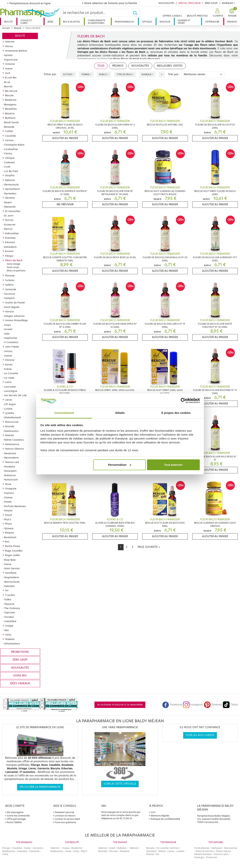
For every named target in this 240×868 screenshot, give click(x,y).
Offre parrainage (16, 819)
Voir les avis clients (200, 735)
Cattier (9, 131)
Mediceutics (11, 431)
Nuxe (8, 484)
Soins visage (13, 264)
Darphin (10, 175)
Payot (8, 515)
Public (103, 74)
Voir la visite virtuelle (120, 784)
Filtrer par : (51, 74)
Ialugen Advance (14, 316)
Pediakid (125, 851)
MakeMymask (12, 417)
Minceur (165, 22)
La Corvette (11, 373)
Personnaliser (120, 465)
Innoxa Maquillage (16, 320)
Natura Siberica (14, 449)
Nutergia (199, 857)
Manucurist (12, 422)
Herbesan (217, 848)
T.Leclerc (10, 595)
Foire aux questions (65, 822)
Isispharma (11, 338)
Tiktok (230, 705)
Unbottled (10, 621)
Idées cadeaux (20, 683)
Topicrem (10, 612)
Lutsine (8, 409)
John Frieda (12, 347)
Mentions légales (160, 816)
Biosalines (11, 109)
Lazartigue (11, 391)
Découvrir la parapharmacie (40, 787)
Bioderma (11, 100)
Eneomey (10, 238)
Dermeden (10, 193)
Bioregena (10, 104)
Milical (162, 851)
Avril (8, 73)
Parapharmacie (124, 22)
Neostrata (10, 453)
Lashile (180, 851)
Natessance (12, 444)
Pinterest (213, 705)
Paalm (8, 502)
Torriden (9, 617)
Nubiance (10, 475)
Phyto (8, 524)
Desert (8, 202)
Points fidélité (14, 822)
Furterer (10, 280)
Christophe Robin (14, 145)
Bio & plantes (72, 22)
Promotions (20, 652)
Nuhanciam (11, 480)
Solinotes (9, 586)
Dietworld (10, 207)
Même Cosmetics (14, 440)
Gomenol (9, 298)
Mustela (103, 851)
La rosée (9, 378)
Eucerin (9, 251)
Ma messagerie (15, 812)
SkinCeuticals (12, 582)
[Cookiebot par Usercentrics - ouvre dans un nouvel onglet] (183, 401)
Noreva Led (12, 462)
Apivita (8, 55)
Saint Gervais (12, 568)
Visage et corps (26, 22)
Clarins (8, 153)
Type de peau (124, 74)
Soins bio (20, 676)
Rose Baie (10, 560)
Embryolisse (12, 233)
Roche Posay (13, 546)
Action (67, 74)
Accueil (6, 28)
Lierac (9, 400)
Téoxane (9, 604)
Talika (8, 599)
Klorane (10, 360)
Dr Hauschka (13, 211)
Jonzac (8, 351)
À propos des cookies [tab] (176, 413)
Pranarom (211, 857)
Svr (7, 590)
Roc (7, 541)
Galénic (9, 285)
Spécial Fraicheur (189, 3)
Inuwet (8, 329)
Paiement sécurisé (64, 812)
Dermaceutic (12, 184)
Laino (8, 382)
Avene (9, 69)
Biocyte (9, 95)
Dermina (10, 198)
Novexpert (10, 471)
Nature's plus (221, 854)
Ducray (9, 220)
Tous (101, 66)
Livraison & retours (65, 816)
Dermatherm (12, 189)
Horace (9, 311)
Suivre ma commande (18, 816)
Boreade (9, 127)
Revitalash (10, 537)
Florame (10, 275)
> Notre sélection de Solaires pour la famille (109, 3)
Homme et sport (184, 22)
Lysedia (10, 413)
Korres (9, 364)
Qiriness (9, 528)
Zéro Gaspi (211, 3)
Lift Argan (10, 404)
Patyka (8, 510)
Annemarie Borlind (16, 51)
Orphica (9, 493)
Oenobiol (151, 851)
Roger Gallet (12, 555)
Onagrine (11, 488)
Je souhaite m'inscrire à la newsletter (120, 705)
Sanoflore (11, 573)
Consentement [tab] (64, 413)
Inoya (7, 325)
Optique (147, 22)
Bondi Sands (11, 122)
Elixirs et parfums (16, 271)
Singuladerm (12, 577)
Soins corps (13, 267)
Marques (227, 3)
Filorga (9, 256)
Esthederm (10, 247)
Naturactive (230, 848)
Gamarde (11, 289)
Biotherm (10, 118)
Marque (146, 74)
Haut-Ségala (12, 307)
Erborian (10, 242)
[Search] (96, 13)
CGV (153, 812)
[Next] (149, 547)
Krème (8, 369)
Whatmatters (12, 644)
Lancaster (10, 387)
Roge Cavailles (14, 551)
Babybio (122, 848)
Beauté (8, 22)
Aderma (10, 42)
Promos (232, 22)
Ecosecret (10, 224)
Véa (6, 630)
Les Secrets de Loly (15, 395)
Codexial (9, 162)
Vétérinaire (212, 22)
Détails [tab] (120, 413)
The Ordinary (12, 608)
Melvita (10, 435)
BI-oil (7, 82)
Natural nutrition (205, 851)
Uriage (9, 626)
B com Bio (11, 77)
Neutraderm (11, 458)
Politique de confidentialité (165, 819)
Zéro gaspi (20, 660)
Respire (9, 533)
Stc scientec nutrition (168, 848)
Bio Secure (11, 91)
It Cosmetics (11, 342)
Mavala (10, 426)
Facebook (172, 705)
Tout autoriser (173, 465)
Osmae (8, 497)
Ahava (9, 46)
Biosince (10, 113)
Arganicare (11, 60)
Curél (7, 167)
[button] (217, 13)
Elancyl (8, 229)
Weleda (10, 639)
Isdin (7, 334)
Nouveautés (166, 3)
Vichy (8, 635)
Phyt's (8, 519)
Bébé (50, 22)
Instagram (193, 705)
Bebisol (134, 848)
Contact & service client (67, 819)
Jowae (8, 356)
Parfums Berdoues (15, 506)
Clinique (10, 158)
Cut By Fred (11, 171)
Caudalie (10, 136)
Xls (157, 854)
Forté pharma (202, 848)
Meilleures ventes (170, 66)
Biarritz (8, 86)
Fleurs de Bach (14, 260)
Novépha (10, 466)
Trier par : (174, 74)
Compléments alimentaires (97, 22)
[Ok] (136, 13)
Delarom (10, 180)
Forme (85, 74)
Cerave (9, 140)
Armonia (10, 64)
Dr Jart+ (9, 216)
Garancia (10, 294)
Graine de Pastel (15, 302)
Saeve (8, 564)
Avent (112, 848)
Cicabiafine (11, 149)
